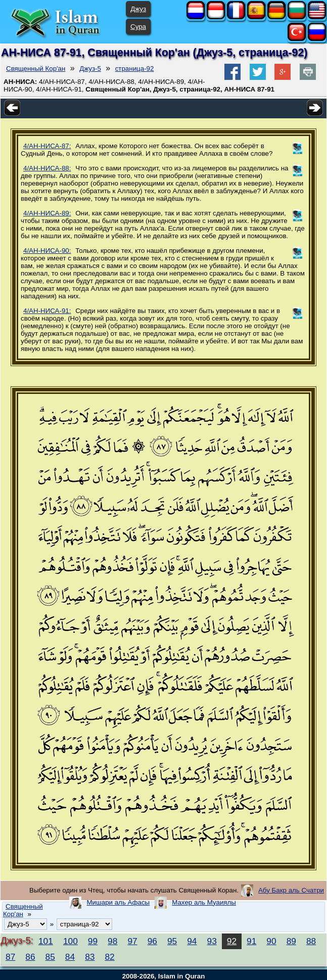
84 (70, 957)
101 (46, 941)
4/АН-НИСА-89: (47, 213)
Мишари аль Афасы (118, 902)
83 (90, 957)
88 (311, 941)
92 (232, 941)
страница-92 (135, 69)
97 (132, 941)
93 (212, 941)
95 (172, 941)
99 (93, 941)
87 (10, 957)
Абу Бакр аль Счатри (291, 890)
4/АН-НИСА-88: (47, 168)
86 (30, 957)
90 (271, 941)
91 (251, 941)
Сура (138, 27)
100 (71, 941)
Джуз (138, 9)
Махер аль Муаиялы (204, 902)
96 (152, 941)
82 (109, 957)
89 (291, 941)
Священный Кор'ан (36, 69)
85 (50, 957)
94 (192, 941)
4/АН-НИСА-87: (47, 146)
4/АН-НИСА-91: (47, 311)
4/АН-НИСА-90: (47, 251)
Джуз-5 (90, 69)
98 (112, 941)
